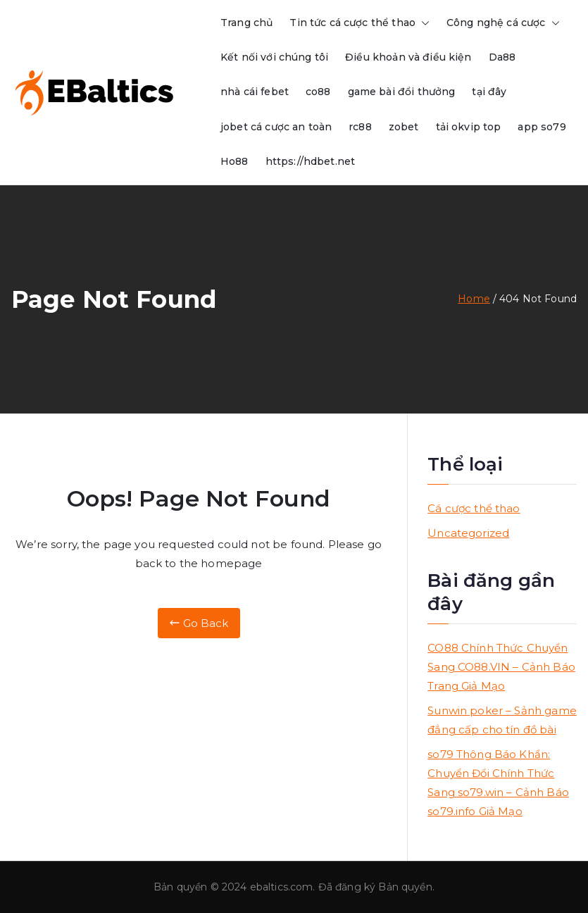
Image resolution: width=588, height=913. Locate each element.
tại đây (489, 92)
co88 (318, 92)
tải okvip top (469, 127)
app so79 (542, 127)
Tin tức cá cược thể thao (359, 23)
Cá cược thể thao (474, 508)
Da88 (502, 57)
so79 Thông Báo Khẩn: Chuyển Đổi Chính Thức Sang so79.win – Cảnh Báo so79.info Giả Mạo (498, 783)
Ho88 (234, 161)
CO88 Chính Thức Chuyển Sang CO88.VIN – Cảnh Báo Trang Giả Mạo (501, 667)
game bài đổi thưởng (402, 92)
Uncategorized (468, 533)
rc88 (360, 127)
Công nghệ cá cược (503, 23)
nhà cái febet (255, 92)
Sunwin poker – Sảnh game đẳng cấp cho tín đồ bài (502, 720)
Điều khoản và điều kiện (408, 57)
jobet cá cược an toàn (276, 127)
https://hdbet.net (311, 161)
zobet (404, 127)
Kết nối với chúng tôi (274, 57)
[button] (423, 23)
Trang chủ (246, 23)
